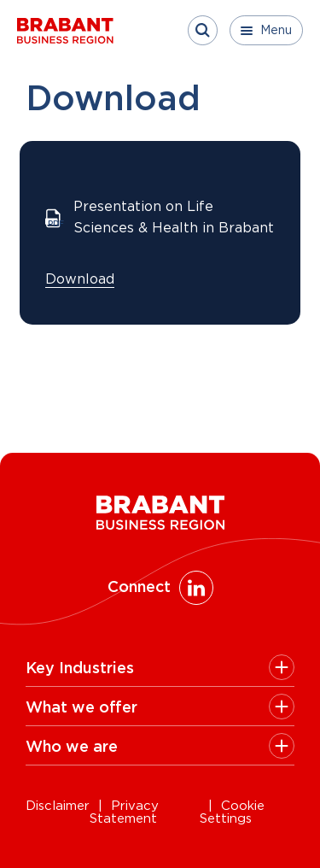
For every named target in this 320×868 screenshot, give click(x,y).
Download (80, 279)
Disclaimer (58, 806)
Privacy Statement (124, 812)
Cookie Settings (232, 812)
